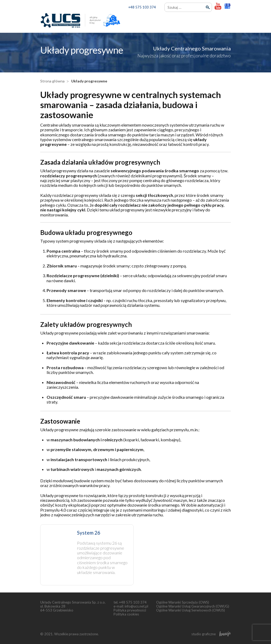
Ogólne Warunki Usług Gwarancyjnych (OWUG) (193, 606)
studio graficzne (211, 634)
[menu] (226, 21)
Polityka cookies (126, 614)
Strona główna (52, 81)
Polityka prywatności (130, 610)
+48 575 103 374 (142, 7)
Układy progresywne (89, 81)
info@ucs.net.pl (136, 606)
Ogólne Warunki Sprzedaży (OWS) (183, 602)
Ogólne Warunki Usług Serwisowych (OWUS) (191, 610)
